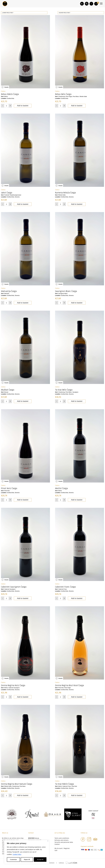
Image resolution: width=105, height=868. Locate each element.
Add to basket (23, 107)
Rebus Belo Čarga (63, 96)
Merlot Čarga (61, 490)
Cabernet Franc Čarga (65, 588)
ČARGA (3, 93)
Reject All (27, 860)
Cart (56, 852)
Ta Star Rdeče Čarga (64, 785)
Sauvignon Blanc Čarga (66, 293)
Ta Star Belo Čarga (64, 391)
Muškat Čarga (8, 391)
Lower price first (8, 14)
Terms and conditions (62, 839)
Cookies (57, 846)
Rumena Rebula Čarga (65, 194)
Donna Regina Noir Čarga (13, 687)
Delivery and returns (62, 841)
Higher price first (64, 14)
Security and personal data (64, 844)
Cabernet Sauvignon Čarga (14, 588)
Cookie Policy (17, 854)
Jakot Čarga (7, 194)
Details (5, 88)
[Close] (48, 841)
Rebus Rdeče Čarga (10, 96)
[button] (87, 4)
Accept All (40, 860)
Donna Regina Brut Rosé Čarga (69, 687)
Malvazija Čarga (9, 293)
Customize (13, 860)
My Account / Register (62, 850)
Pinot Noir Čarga (9, 490)
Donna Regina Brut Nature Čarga (17, 785)
